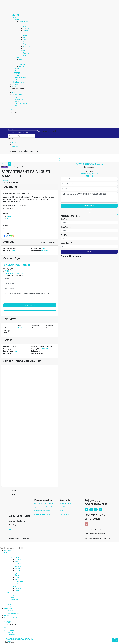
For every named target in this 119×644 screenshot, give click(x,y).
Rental (14, 490)
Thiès (61, 511)
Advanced (45, 131)
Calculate (89, 252)
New (15, 351)
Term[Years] (65, 235)
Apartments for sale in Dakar (44, 507)
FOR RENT (46, 349)
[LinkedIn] (9, 236)
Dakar (44, 248)
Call (30, 312)
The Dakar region (65, 503)
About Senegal (64, 514)
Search (54, 131)
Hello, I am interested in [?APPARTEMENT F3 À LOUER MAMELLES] (30, 297)
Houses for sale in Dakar (42, 514)
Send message (30, 305)
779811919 (8, 271)
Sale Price (64, 219)
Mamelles (5, 180)
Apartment (22, 328)
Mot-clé (10, 129)
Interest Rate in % (67, 243)
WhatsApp (30, 309)
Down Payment (66, 227)
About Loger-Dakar (20, 516)
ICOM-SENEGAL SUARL (17, 265)
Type (39, 131)
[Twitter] (7, 236)
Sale (14, 495)
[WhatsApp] (11, 236)
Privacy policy (26, 538)
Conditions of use (14, 538)
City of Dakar (64, 507)
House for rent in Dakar (42, 511)
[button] (59, 490)
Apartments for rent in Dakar (44, 503)
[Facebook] (4, 236)
